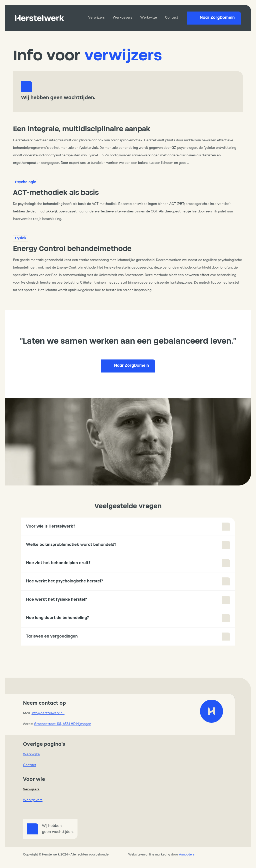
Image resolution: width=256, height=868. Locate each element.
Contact (172, 18)
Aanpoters (187, 855)
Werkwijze (149, 18)
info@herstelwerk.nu (48, 713)
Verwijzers (96, 18)
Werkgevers (122, 18)
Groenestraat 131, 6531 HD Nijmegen (63, 724)
